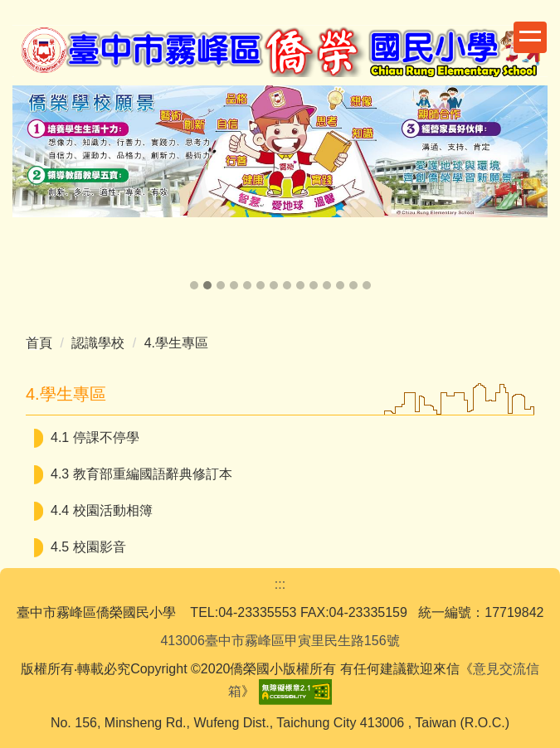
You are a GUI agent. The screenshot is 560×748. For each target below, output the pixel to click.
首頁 (39, 343)
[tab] (194, 285)
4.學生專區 (176, 343)
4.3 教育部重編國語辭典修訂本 (141, 474)
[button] (33, 189)
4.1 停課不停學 (95, 437)
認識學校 (98, 343)
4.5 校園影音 (88, 547)
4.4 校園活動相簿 (102, 510)
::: (280, 584)
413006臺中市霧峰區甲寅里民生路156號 (280, 641)
